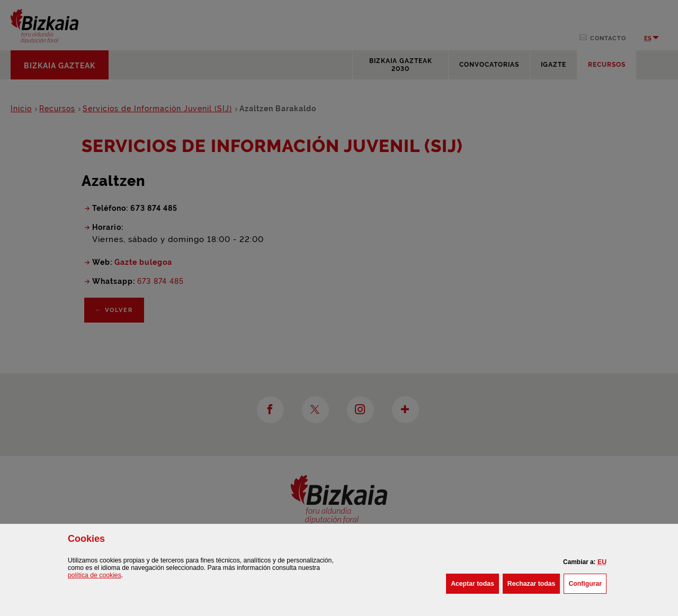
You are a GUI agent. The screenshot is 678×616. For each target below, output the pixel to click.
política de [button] (95, 575)
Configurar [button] (587, 583)
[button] (602, 562)
